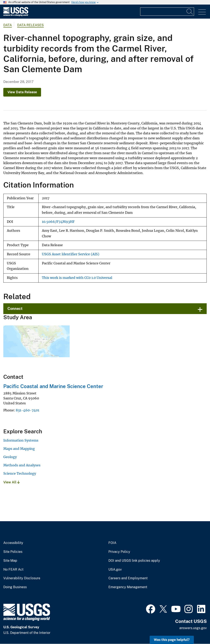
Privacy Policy (119, 552)
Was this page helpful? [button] (172, 640)
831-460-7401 (27, 410)
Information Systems (21, 440)
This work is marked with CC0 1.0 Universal (77, 278)
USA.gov (115, 570)
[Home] (16, 15)
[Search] (190, 12)
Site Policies (13, 552)
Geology (10, 457)
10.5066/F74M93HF (58, 222)
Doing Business (15, 587)
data (8, 25)
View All (12, 482)
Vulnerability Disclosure (22, 578)
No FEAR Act (13, 570)
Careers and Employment (128, 578)
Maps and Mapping (19, 449)
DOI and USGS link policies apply (134, 561)
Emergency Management (128, 587)
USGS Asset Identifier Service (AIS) (71, 254)
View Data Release (22, 92)
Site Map (10, 561)
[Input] (167, 12)
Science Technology (20, 473)
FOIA (112, 543)
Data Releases (30, 25)
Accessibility (13, 543)
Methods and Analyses (22, 465)
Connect (15, 309)
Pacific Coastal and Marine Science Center (53, 386)
